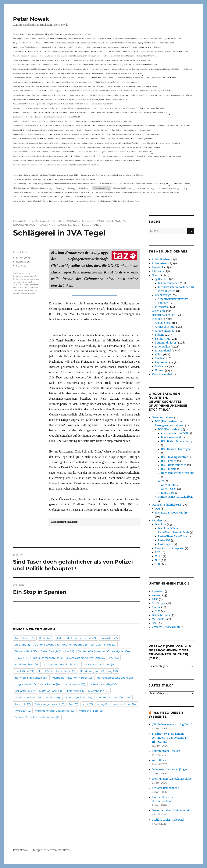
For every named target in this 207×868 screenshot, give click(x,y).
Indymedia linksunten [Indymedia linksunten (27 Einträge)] (31, 678)
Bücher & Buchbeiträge (123, 188)
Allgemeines (162, 323)
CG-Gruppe (159, 603)
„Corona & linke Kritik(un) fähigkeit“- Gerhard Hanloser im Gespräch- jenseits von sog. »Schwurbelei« (54, 179)
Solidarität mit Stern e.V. (147, 56)
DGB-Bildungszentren (175, 457)
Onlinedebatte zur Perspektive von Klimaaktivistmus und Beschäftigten (146, 78)
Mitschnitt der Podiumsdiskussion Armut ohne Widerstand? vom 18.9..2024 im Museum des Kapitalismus (118, 47)
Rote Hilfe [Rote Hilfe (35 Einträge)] (23, 704)
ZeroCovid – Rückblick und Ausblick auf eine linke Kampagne (38, 130)
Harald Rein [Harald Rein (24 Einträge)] (24, 671)
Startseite (178, 184)
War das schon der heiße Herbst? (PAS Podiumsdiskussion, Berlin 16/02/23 (43, 78)
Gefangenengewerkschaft (25, 276)
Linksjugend (166, 544)
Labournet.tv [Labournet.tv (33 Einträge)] (75, 684)
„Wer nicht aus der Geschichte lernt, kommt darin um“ (69, 82)
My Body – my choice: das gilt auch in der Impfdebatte (130, 139)
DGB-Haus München (174, 465)
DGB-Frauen (169, 461)
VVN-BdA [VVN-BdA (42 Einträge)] (23, 711)
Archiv (188, 184)
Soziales (21, 266)
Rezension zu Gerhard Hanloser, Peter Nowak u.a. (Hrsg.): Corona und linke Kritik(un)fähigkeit (101, 143)
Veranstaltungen (101, 188)
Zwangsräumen (130, 130)
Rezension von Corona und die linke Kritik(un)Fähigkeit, (36, 143)
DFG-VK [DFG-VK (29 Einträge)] (22, 658)
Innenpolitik (24, 258)
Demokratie (145, 130)
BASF (155, 599)
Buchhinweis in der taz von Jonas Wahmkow (161, 143)
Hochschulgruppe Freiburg (177, 473)
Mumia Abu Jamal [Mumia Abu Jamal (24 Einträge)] (28, 697)
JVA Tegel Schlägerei (29, 285)
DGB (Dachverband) (170, 429)
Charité (156, 607)
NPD (158, 560)
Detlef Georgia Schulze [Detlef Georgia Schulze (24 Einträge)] (57, 651)
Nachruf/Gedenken (164, 315)
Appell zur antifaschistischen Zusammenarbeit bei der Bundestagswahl (42, 47)
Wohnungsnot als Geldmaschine (172, 779)
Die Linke (161, 525)
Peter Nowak (31, 19)
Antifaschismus (164, 327)
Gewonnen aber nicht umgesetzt (172, 810)
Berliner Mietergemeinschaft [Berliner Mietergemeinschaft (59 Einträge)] (76, 638)
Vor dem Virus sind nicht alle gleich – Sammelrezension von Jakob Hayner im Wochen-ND (115, 152)
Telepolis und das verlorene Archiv (27, 43)
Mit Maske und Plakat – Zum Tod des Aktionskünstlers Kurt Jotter (40, 95)
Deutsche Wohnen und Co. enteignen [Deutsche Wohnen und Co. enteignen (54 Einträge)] (104, 651)
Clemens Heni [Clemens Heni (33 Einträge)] (26, 651)
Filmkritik (158, 271)
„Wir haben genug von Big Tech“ (172, 725)
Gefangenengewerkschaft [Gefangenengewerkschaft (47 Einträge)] (62, 664)
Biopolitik (158, 267)
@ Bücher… (84, 188)
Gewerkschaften (162, 417)
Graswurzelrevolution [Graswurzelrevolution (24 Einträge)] (100, 664)
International (163, 351)
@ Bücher (161, 279)
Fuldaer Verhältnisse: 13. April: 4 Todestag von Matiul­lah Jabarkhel (40, 112)
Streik (79, 130)
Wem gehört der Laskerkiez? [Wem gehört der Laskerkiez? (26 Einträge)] (55, 711)
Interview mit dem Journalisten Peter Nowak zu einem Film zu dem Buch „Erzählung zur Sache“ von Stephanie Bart (109, 65)
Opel (155, 623)
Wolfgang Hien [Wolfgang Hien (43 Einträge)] (91, 711)
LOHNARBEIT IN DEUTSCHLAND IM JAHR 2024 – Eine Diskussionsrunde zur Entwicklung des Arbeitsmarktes (58, 51)
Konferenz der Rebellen (166, 751)
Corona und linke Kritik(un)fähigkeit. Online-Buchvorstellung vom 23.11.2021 (112, 175)
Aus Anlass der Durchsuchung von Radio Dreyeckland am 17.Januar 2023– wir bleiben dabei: (51, 104)
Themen (59, 188)
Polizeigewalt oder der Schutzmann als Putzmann (34, 73)
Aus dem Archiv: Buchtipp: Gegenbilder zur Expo (161, 38)
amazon (157, 595)
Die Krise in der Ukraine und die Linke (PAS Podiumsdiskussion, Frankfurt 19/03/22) (47, 117)
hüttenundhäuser (166, 343)
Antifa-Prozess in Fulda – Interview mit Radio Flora (118, 201)
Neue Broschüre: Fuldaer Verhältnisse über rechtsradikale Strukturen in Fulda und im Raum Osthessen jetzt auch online (119, 112)
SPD (157, 564)
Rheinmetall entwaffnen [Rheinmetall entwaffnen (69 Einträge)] (114, 697)
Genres (71, 188)
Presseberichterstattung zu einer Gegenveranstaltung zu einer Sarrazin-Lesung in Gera (77, 197)
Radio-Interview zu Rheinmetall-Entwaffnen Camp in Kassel (132, 86)
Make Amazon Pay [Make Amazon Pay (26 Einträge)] (103, 684)
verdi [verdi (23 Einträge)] (87, 704)
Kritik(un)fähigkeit (152, 134)
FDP (157, 552)
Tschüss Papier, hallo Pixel (168, 820)
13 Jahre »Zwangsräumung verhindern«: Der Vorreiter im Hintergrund (170, 738)
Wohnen (70, 130)
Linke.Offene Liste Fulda (172, 536)
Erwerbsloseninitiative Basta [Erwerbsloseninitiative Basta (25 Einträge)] (86, 658)
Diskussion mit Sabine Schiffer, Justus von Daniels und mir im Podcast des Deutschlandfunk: (51, 69)
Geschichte (159, 311)
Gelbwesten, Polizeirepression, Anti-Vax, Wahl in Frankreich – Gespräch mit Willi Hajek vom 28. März (54, 125)
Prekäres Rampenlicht (165, 788)
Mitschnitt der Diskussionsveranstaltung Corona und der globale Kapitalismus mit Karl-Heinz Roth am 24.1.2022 (59, 139)
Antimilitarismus (162, 259)
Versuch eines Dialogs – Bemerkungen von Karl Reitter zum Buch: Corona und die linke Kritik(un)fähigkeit (117, 147)
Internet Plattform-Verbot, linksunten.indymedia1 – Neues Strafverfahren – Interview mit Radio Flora (54, 108)
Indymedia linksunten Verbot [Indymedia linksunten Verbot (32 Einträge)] (71, 678)
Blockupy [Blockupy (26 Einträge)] (23, 645)
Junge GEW (168, 493)
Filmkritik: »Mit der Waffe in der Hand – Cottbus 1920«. (117, 82)
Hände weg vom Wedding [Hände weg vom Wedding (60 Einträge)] (99, 671)
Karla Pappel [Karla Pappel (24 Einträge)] (50, 684)
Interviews (161, 307)
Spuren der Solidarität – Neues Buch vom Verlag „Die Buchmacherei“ (41, 60)
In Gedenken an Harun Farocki (26, 197)
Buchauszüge (163, 295)
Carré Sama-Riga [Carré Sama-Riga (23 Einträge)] (103, 645)
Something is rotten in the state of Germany (117, 108)
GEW (161, 481)
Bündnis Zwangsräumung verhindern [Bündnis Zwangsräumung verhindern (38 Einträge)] (61, 645)
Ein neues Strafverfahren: (102, 104)
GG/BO (16, 285)
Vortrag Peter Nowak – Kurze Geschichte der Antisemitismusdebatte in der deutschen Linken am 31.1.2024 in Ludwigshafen (142, 69)
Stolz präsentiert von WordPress (51, 850)
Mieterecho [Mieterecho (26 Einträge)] (75, 691)
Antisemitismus (101, 130)
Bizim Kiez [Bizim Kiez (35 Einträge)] (109, 638)
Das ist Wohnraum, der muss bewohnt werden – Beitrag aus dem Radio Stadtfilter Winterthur (112, 60)
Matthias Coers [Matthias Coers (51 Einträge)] (50, 691)
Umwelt (160, 370)
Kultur (159, 355)
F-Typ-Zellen (116, 130)
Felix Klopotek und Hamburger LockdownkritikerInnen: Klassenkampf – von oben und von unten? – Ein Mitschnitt (145, 125)
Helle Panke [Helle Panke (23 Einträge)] (66, 671)
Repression (23, 262)
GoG (158, 509)
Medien (159, 359)
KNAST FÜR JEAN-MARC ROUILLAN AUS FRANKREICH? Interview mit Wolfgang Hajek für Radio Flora (137, 192)
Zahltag (88, 130)
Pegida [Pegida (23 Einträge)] (53, 697)
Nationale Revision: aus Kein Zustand (28, 82)
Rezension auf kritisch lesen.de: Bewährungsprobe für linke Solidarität (42, 147)
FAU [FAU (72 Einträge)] (114, 658)
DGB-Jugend (169, 469)
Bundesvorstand (171, 437)
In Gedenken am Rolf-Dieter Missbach (118, 56)
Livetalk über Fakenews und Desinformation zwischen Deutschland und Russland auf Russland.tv (53, 192)
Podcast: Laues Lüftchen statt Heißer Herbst (95, 78)
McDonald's (159, 619)
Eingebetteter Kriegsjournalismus (153, 108)
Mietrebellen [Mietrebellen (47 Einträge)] (99, 691)
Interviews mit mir (145, 188)
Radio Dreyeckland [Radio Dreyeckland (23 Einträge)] (78, 697)
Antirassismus (161, 263)
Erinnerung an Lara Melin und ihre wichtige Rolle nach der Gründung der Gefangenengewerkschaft (54, 156)
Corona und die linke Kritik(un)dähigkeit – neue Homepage (37, 91)
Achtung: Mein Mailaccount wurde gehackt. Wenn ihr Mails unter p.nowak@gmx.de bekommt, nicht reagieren (59, 86)
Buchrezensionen (169, 283)
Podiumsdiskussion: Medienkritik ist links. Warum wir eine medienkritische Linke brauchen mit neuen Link (56, 56)
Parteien (157, 521)
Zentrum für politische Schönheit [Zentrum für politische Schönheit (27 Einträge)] (37, 717)
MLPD (159, 556)
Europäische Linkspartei (170, 548)
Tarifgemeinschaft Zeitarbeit (175, 497)
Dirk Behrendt (23, 273)
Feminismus (162, 339)
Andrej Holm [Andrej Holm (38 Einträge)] (25, 638)
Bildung (160, 335)
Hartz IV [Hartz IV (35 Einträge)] (45, 671)
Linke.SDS (164, 540)
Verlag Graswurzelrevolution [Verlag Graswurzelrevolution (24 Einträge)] (117, 704)
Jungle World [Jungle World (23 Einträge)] (25, 684)
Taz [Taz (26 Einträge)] (73, 704)
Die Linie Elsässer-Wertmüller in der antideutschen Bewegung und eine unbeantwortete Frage (52, 34)
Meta (185, 188)
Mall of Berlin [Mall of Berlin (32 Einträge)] (25, 691)
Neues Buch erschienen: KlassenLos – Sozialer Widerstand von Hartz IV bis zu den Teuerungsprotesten (100, 73)
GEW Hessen (169, 489)
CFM (158, 611)
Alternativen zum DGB (174, 433)
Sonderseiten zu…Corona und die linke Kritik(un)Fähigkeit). (145, 184)
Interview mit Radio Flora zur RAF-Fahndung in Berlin (35, 65)
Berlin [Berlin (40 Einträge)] (46, 638)
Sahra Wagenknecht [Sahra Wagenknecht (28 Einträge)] (50, 704)
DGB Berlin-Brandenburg (177, 441)
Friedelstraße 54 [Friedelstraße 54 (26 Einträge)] (27, 664)
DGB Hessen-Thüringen (176, 449)
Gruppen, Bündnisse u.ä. (167, 505)
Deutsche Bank (161, 615)
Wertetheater (160, 760)
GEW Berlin (168, 485)
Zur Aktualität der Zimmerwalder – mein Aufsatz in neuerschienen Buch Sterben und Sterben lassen (146, 51)
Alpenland (158, 591)
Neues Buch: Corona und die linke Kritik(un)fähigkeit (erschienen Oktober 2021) (46, 175)
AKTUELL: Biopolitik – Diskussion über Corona (32, 188)
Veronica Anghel (162, 374)
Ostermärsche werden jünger (170, 770)
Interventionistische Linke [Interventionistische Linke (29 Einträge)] (114, 678)
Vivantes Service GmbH (166, 627)
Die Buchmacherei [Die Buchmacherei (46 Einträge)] (47, 658)
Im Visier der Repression (168, 188)
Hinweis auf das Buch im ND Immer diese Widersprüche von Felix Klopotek (44, 152)
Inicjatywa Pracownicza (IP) (172, 513)
